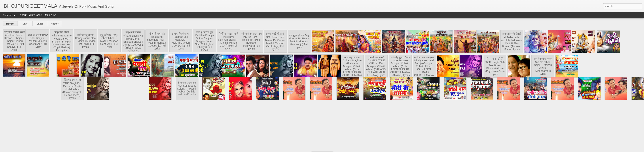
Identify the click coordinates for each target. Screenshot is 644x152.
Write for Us (36, 15)
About (23, 15)
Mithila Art (51, 15)
